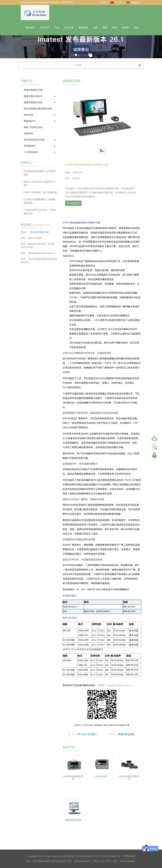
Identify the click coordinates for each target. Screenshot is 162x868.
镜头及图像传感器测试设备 (38, 109)
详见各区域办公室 (39, 232)
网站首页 (30, 28)
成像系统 (28, 133)
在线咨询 (73, 203)
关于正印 (45, 28)
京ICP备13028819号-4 (109, 856)
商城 (115, 28)
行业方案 (69, 28)
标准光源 (28, 115)
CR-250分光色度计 (87, 734)
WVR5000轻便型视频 (73, 778)
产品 (57, 28)
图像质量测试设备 (33, 102)
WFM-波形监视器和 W (129, 778)
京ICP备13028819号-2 (86, 856)
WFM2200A (101, 776)
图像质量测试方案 (33, 90)
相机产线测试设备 (33, 127)
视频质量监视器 (126, 734)
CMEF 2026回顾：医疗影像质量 (40, 192)
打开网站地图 (129, 856)
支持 (95, 28)
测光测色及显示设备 (34, 140)
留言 (136, 28)
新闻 (105, 28)
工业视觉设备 (31, 152)
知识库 (126, 28)
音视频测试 (30, 146)
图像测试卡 (30, 121)
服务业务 (83, 28)
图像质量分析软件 (33, 96)
